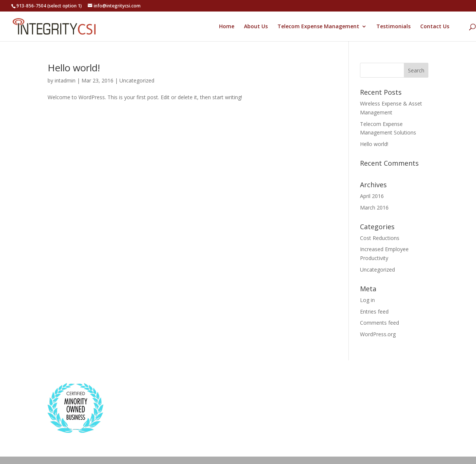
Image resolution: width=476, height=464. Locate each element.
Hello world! (74, 68)
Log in (367, 300)
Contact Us (435, 27)
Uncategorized (137, 80)
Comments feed (379, 323)
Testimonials (393, 27)
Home (227, 27)
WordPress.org (378, 334)
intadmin (65, 80)
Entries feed (374, 312)
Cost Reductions (380, 238)
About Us (256, 27)
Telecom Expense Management (318, 27)
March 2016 (374, 207)
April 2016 (372, 196)
